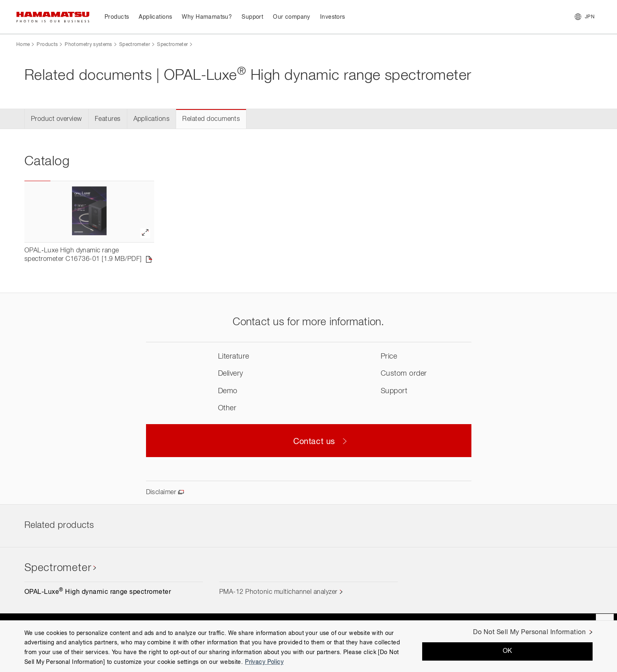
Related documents (211, 119)
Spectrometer (135, 45)
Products (47, 45)
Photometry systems (88, 45)
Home (23, 45)
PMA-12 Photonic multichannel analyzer (278, 592)
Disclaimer (161, 493)
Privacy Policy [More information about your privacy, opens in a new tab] (264, 662)
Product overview (57, 119)
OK (508, 651)
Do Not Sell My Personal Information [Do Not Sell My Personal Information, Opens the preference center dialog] (529, 633)
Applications (152, 119)
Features (108, 119)
